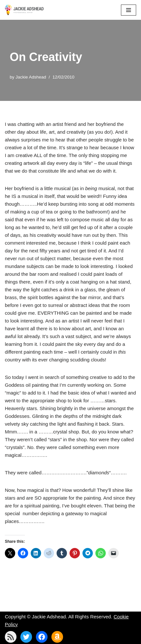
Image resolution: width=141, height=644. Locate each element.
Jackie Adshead (31, 77)
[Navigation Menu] (129, 10)
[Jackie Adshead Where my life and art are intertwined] (24, 10)
